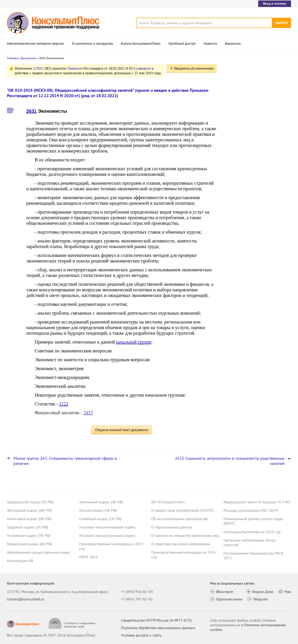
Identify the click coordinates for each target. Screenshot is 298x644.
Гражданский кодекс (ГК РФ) (30, 502)
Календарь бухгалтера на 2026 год (252, 532)
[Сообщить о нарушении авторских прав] (73, 623)
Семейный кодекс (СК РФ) (100, 519)
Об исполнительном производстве (180, 519)
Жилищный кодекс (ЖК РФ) (29, 510)
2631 (32, 111)
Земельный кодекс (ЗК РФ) (101, 502)
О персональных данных (172, 527)
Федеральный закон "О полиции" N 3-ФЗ (257, 502)
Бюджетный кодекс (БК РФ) (29, 544)
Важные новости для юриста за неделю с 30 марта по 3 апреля (251, 89)
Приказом (75, 68)
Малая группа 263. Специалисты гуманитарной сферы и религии (65, 461)
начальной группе (134, 342)
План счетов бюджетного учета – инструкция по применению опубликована (252, 133)
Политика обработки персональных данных (158, 628)
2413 (88, 413)
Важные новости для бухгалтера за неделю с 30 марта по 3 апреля (254, 110)
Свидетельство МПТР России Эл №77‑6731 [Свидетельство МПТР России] (157, 620)
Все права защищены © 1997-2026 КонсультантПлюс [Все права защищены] (51, 635)
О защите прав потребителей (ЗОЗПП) (183, 510)
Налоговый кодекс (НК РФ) (29, 519)
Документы (29, 58)
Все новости (236, 173)
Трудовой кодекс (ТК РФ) (27, 527)
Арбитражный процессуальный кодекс (39, 552)
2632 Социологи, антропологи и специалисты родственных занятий (230, 461)
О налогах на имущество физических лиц (185, 535)
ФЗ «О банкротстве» (168, 502)
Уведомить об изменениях (194, 68)
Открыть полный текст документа (122, 430)
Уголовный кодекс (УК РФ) (29, 535)
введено (144, 68)
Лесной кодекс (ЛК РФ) (98, 510)
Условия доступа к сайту (141, 635)
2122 (64, 404)
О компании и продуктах (92, 44)
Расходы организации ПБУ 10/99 (251, 510)
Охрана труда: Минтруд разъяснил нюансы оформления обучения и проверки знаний (253, 158)
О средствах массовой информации (181, 544)
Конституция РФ (20, 561)
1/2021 (38, 68)
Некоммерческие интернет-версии (36, 44)
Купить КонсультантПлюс (141, 44)
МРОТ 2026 (88, 557)
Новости (210, 44)
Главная (12, 58)
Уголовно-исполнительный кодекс (107, 527)
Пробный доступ (182, 44)
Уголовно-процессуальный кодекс (107, 535)
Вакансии (233, 44)
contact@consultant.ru (26, 599)
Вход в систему (275, 3)
